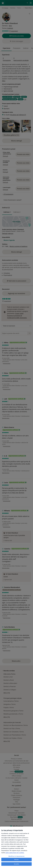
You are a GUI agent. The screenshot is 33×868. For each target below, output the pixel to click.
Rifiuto (16, 860)
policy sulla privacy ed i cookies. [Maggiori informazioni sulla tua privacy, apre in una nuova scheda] (15, 853)
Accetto (16, 864)
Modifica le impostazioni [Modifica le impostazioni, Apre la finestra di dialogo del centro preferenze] (17, 856)
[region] (16, 847)
